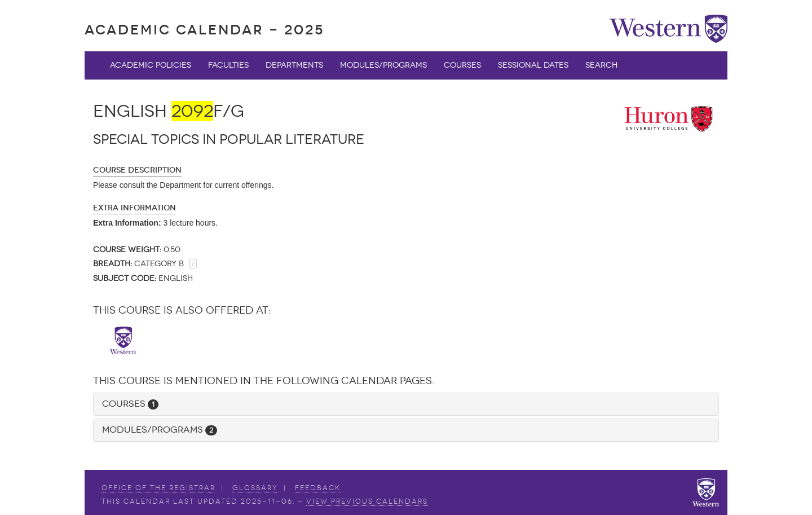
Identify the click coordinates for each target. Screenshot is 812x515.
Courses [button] (130, 404)
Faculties (228, 65)
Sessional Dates (533, 65)
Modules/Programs (383, 65)
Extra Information (134, 208)
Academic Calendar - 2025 (204, 30)
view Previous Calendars (367, 501)
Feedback (318, 488)
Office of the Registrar (158, 488)
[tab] (406, 404)
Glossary (255, 488)
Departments (294, 65)
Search (601, 65)
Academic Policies (151, 65)
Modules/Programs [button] (160, 430)
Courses (462, 65)
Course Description (137, 170)
